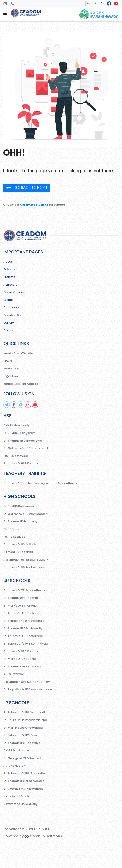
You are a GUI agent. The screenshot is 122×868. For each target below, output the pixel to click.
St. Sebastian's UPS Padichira (24, 621)
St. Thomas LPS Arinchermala (24, 781)
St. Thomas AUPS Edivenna (22, 667)
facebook (109, 3)
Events (8, 300)
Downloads (11, 307)
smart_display (116, 3)
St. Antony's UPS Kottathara (23, 636)
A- (102, 3)
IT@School (11, 376)
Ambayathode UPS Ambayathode (28, 689)
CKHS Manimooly (16, 529)
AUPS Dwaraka (14, 674)
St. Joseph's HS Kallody (20, 544)
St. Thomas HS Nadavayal (22, 521)
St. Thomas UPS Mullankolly (23, 628)
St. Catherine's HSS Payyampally (27, 448)
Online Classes (14, 292)
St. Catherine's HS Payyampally (26, 514)
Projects (9, 277)
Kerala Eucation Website (21, 384)
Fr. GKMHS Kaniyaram (19, 506)
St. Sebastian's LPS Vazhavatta (25, 712)
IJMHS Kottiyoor (15, 537)
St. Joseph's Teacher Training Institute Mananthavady (42, 483)
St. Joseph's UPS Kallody (21, 651)
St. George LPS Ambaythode (23, 789)
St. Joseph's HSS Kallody (21, 463)
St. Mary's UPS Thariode (20, 606)
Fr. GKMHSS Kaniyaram (19, 433)
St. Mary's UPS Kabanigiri (21, 659)
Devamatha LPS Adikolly (21, 804)
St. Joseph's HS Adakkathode (24, 567)
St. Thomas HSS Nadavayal (23, 441)
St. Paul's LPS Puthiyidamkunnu (25, 720)
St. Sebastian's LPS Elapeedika (25, 773)
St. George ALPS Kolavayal (22, 758)
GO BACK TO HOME (27, 188)
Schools (9, 269)
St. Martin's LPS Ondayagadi (23, 728)
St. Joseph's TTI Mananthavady (26, 590)
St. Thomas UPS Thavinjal (21, 598)
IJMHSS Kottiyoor (16, 456)
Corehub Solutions (34, 205)
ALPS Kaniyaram (15, 766)
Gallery (9, 323)
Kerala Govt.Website (18, 353)
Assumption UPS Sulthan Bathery (27, 682)
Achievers (10, 285)
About (8, 262)
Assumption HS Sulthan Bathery (26, 560)
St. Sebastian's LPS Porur (21, 735)
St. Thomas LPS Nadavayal (22, 743)
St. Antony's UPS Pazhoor (21, 613)
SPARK (8, 361)
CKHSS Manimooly (17, 425)
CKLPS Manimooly (16, 750)
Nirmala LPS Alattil (17, 796)
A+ (88, 3)
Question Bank (14, 315)
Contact (10, 330)
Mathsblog (11, 369)
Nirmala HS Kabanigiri (19, 552)
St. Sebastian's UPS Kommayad (26, 644)
